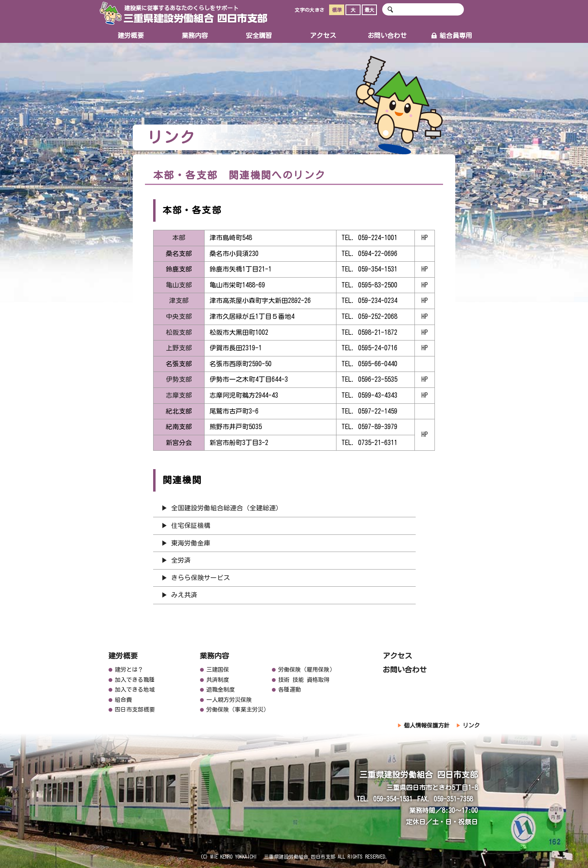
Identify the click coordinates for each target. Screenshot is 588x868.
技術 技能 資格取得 (304, 680)
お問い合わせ (387, 36)
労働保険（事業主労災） (238, 710)
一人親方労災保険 (229, 700)
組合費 (123, 700)
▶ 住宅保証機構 (186, 525)
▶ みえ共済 (179, 595)
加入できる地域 (135, 690)
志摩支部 (179, 395)
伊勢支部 (179, 379)
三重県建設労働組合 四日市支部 (183, 13)
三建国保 (218, 670)
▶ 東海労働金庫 (186, 543)
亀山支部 (179, 285)
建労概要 (131, 36)
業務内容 (195, 36)
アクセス (323, 36)
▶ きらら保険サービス (199, 578)
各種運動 (290, 690)
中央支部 (180, 316)
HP (425, 238)
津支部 (179, 300)
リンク (471, 726)
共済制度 (218, 680)
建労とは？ (129, 670)
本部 (179, 238)
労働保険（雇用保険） (307, 670)
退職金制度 (220, 690)
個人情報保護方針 (427, 726)
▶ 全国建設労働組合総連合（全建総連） (222, 508)
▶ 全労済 (176, 560)
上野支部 (179, 348)
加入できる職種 (135, 680)
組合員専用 (451, 36)
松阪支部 (179, 332)
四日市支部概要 (135, 710)
